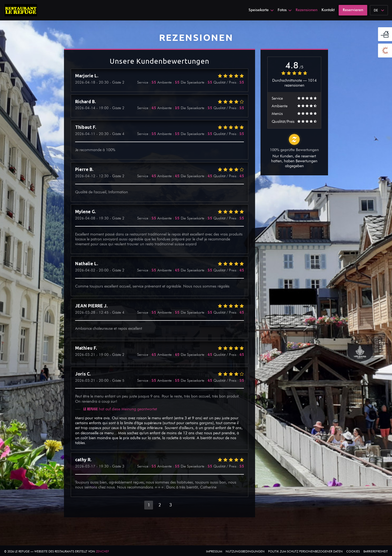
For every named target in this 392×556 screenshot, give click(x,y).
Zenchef (102, 551)
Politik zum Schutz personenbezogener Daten (305, 551)
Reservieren (353, 10)
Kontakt (328, 10)
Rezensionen (307, 10)
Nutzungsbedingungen (245, 551)
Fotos (285, 10)
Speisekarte (261, 10)
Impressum (214, 551)
